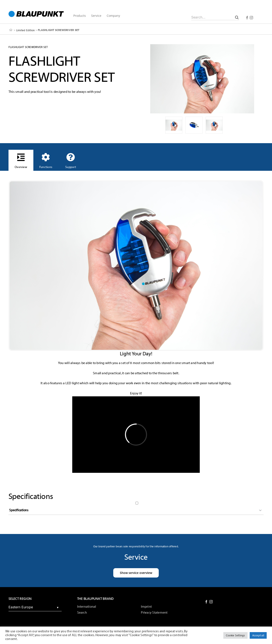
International (87, 607)
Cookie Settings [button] (235, 635)
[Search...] (215, 17)
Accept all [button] (258, 635)
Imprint (146, 607)
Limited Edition (25, 30)
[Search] (237, 17)
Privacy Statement (154, 613)
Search (82, 613)
